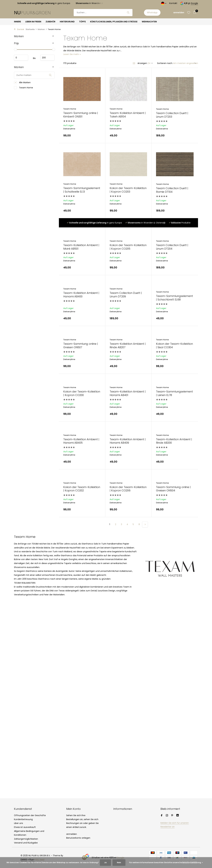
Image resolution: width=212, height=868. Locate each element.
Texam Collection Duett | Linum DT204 (172, 247)
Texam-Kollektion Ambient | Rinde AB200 (174, 441)
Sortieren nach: (165, 63)
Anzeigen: (142, 63)
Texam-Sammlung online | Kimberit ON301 (81, 115)
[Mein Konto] (179, 13)
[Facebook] (162, 816)
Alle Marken (22, 83)
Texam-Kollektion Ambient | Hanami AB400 (81, 295)
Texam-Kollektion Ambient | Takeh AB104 (128, 115)
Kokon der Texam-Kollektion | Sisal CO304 (174, 346)
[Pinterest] (172, 816)
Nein (119, 862)
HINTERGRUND (67, 22)
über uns (18, 823)
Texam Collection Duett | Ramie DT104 (172, 190)
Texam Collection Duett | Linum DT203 (172, 115)
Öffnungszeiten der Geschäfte (30, 815)
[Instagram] (167, 816)
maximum (47, 58)
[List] (134, 63)
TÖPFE (82, 22)
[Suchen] (103, 13)
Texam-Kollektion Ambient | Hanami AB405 (81, 441)
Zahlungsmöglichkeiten (26, 839)
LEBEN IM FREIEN (33, 22)
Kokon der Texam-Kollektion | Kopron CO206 (128, 489)
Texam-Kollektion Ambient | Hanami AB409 (128, 441)
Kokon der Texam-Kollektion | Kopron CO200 (82, 393)
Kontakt (173, 3)
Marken (42, 29)
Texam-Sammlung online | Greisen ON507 (81, 346)
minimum (21, 58)
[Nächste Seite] (145, 524)
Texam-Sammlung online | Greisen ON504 (173, 489)
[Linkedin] (178, 816)
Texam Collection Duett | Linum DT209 (126, 295)
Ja (105, 862)
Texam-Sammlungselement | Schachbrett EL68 (174, 298)
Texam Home (23, 88)
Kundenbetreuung (23, 819)
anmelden (72, 834)
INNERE (17, 22)
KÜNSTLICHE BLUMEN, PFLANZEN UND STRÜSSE (114, 22)
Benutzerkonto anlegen (78, 838)
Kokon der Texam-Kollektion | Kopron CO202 (82, 489)
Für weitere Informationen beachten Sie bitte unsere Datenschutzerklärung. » (166, 862)
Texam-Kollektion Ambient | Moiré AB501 (81, 247)
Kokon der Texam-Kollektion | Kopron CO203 (128, 190)
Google (194, 3)
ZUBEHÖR (50, 22)
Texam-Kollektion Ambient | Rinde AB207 (128, 346)
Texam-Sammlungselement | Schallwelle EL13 (82, 190)
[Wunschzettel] (189, 12)
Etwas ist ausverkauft (25, 827)
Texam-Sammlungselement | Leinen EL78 (174, 393)
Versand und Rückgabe (26, 843)
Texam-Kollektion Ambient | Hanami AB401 (128, 393)
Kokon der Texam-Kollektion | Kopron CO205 (128, 247)
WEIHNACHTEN (149, 22)
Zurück (19, 29)
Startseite (31, 29)
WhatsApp (152, 12)
